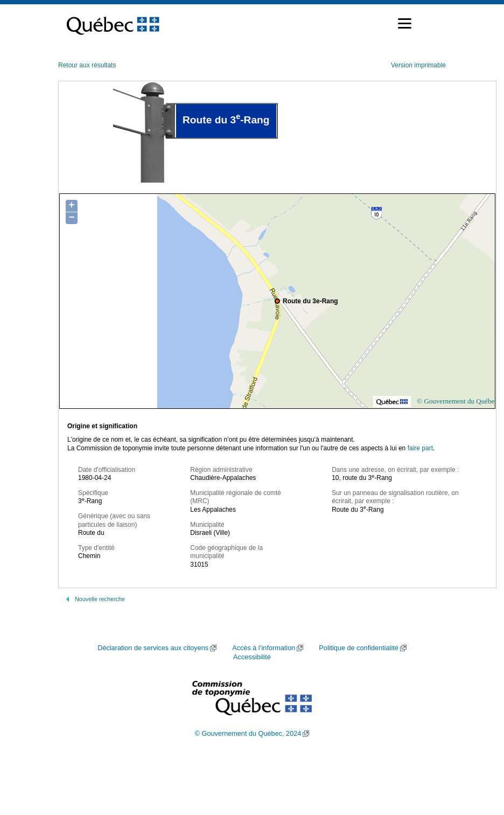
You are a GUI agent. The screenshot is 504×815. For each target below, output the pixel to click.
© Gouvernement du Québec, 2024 (248, 734)
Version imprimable (418, 65)
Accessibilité (252, 657)
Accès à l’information (264, 648)
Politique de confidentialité (358, 648)
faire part (420, 448)
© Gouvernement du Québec (457, 401)
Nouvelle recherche (100, 599)
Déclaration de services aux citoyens (153, 648)
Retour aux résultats (87, 65)
